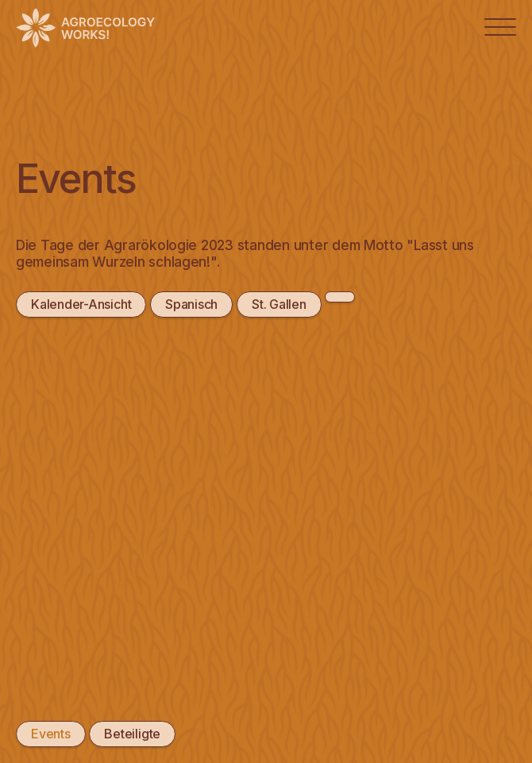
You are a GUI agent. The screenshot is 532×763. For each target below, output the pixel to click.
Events (50, 734)
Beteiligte (132, 734)
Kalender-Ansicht (81, 304)
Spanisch (191, 304)
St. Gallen (278, 304)
